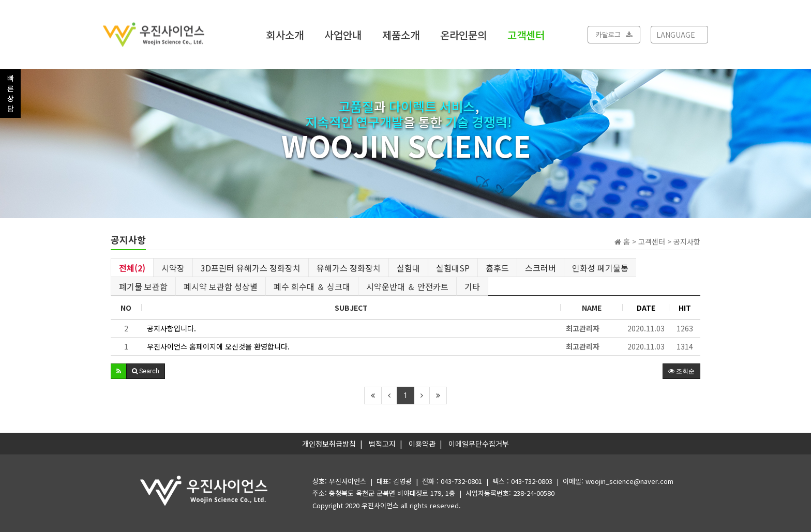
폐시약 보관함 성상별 (221, 286)
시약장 (173, 268)
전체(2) (132, 268)
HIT (685, 308)
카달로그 (614, 34)
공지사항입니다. (171, 328)
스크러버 (540, 268)
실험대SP (453, 268)
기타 (472, 286)
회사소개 (285, 34)
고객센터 (526, 34)
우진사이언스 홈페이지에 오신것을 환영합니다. (218, 346)
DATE (646, 308)
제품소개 (401, 34)
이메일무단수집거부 (479, 444)
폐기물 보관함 (143, 286)
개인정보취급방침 (329, 444)
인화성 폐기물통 (600, 268)
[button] (119, 371)
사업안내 (343, 34)
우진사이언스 (380, 505)
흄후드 (497, 268)
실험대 (408, 268)
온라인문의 (463, 34)
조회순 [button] (681, 371)
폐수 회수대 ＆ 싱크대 (312, 286)
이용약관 (422, 444)
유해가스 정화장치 (349, 268)
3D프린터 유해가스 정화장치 (251, 268)
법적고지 (382, 444)
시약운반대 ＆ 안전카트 (407, 286)
